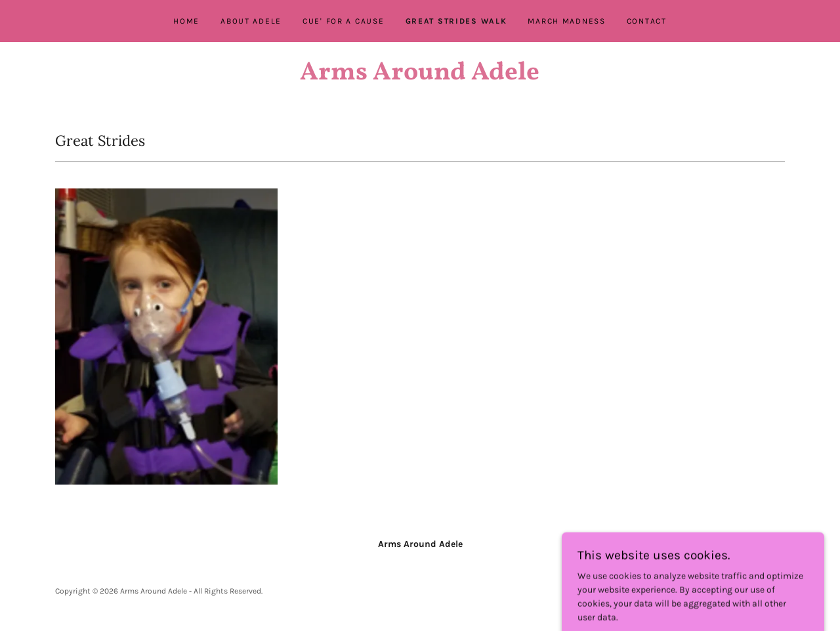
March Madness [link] (566, 21)
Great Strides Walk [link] (456, 21)
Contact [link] (647, 21)
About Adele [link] (251, 21)
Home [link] (186, 21)
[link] (420, 76)
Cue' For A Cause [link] (343, 21)
